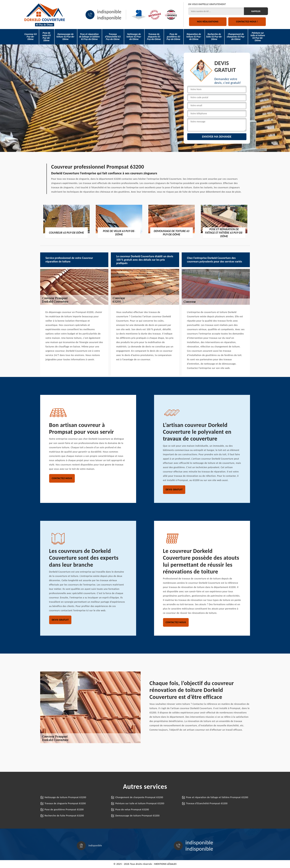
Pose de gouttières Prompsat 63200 (64, 810)
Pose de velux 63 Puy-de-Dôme (46, 37)
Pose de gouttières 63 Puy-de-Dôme (173, 37)
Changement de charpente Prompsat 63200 (139, 797)
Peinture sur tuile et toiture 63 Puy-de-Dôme (258, 37)
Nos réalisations (208, 22)
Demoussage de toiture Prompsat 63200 (137, 816)
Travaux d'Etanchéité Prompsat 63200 (207, 803)
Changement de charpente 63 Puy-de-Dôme (236, 37)
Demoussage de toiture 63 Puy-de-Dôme (66, 37)
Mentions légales (165, 864)
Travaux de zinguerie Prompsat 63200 (65, 803)
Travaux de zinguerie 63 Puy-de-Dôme (154, 37)
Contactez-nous (62, 478)
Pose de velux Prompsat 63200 (132, 810)
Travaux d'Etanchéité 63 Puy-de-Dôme (113, 37)
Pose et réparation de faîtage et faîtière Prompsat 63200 (217, 797)
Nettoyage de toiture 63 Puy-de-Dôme (134, 37)
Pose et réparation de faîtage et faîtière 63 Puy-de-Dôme (89, 37)
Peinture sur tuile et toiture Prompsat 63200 (140, 803)
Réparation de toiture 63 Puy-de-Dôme (194, 37)
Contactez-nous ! (247, 22)
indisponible (109, 12)
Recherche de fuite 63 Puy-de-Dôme (214, 37)
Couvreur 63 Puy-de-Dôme (30, 37)
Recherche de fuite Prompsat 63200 (64, 816)
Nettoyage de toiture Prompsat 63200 (65, 797)
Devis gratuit (174, 490)
